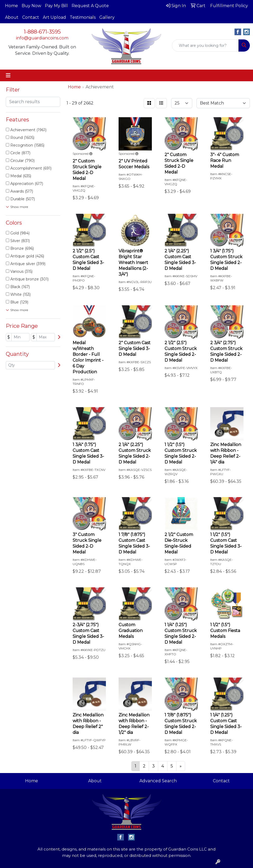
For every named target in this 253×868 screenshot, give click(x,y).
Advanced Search (158, 781)
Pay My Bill (56, 6)
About (12, 17)
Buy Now (31, 6)
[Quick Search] (205, 46)
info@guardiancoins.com (42, 38)
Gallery (107, 17)
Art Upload (54, 17)
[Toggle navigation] (8, 75)
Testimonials (83, 17)
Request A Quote (90, 6)
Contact (31, 17)
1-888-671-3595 (42, 32)
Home (11, 6)
